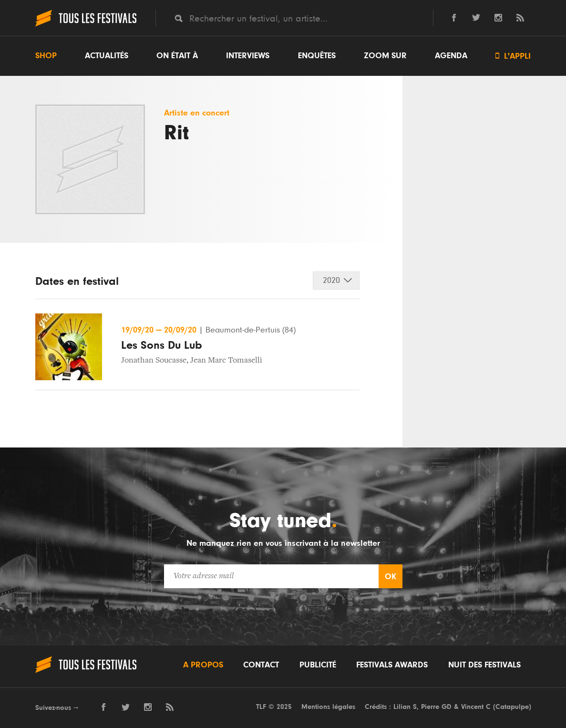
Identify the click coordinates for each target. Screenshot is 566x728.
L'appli (513, 56)
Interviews (248, 56)
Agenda (451, 56)
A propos (203, 665)
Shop (46, 56)
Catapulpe (512, 707)
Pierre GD (436, 707)
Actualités (107, 56)
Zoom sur (385, 56)
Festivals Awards (392, 665)
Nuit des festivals (484, 665)
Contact (261, 665)
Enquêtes (317, 56)
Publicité (318, 665)
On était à (177, 56)
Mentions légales (328, 707)
